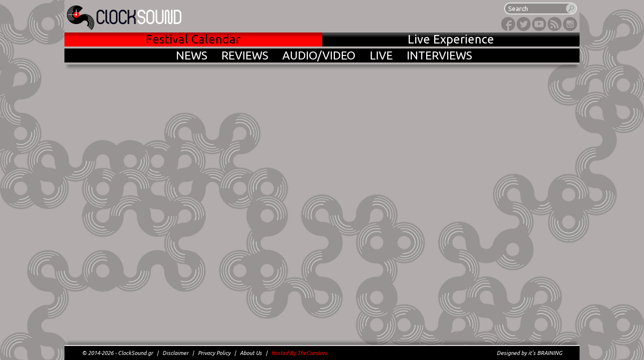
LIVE (381, 55)
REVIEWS (245, 55)
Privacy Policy (214, 353)
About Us (251, 353)
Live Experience (451, 39)
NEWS (192, 55)
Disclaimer (175, 353)
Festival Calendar (193, 39)
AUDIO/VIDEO (319, 55)
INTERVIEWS (439, 55)
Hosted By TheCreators (299, 353)
